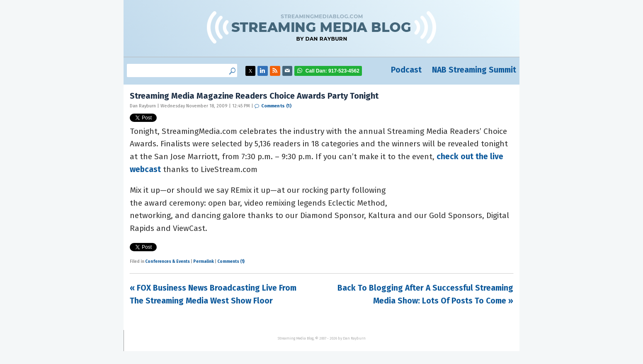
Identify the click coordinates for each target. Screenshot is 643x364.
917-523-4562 (332, 71)
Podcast (406, 70)
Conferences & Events (167, 262)
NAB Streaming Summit (474, 70)
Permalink (204, 262)
